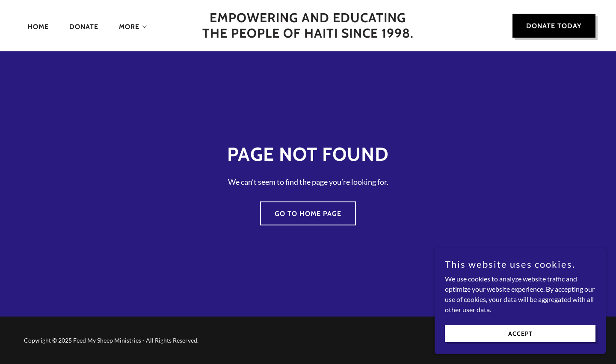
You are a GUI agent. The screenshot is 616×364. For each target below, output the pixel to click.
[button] (130, 27)
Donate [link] (84, 27)
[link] (308, 35)
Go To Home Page (308, 214)
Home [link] (38, 27)
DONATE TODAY (554, 26)
